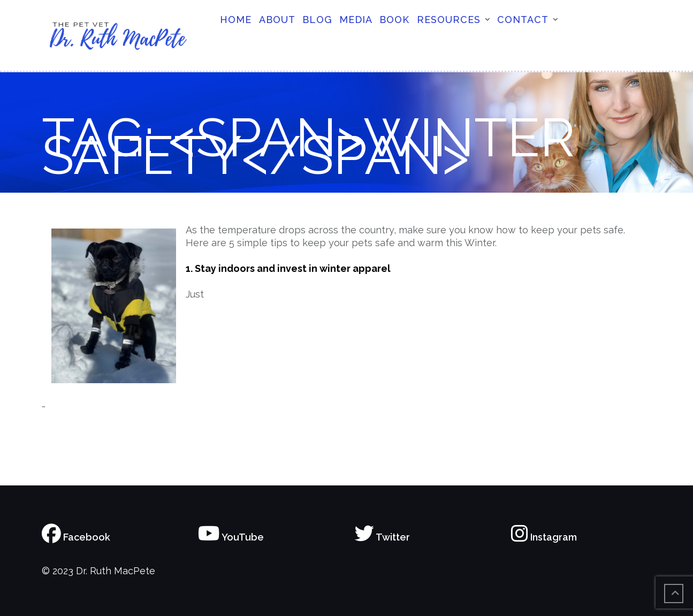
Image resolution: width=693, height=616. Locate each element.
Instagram (544, 537)
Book (394, 20)
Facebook (76, 537)
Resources (449, 20)
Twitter (382, 537)
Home (236, 20)
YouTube (231, 537)
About (277, 20)
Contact (523, 20)
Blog (317, 20)
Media (356, 20)
